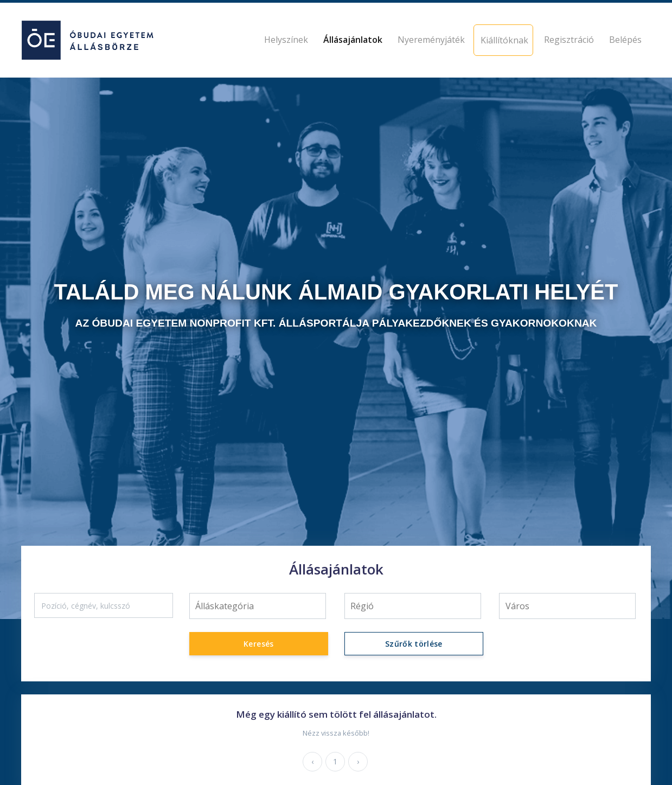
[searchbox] (257, 606)
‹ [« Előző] (312, 761)
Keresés (258, 644)
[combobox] (258, 606)
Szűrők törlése (413, 644)
